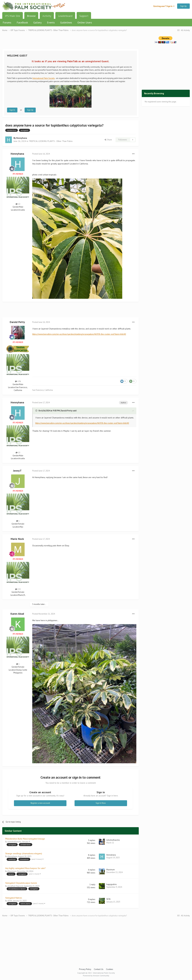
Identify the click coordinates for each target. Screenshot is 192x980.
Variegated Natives (14, 898)
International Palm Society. (44, 78)
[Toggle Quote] (37, 411)
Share (108, 140)
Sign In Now (101, 803)
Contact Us (99, 969)
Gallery (37, 22)
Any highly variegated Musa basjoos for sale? (25, 868)
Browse (31, 17)
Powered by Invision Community (96, 976)
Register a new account (40, 803)
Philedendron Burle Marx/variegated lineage (25, 839)
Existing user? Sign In (164, 6)
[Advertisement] (70, 42)
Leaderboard (65, 16)
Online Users (85, 22)
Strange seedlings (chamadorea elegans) (24, 853)
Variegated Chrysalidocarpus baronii (21, 883)
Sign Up (183, 6)
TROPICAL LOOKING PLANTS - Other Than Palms (51, 141)
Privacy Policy (85, 969)
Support (84, 16)
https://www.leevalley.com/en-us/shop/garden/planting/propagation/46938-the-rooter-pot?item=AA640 (79, 334)
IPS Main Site (13, 16)
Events (51, 22)
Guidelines (66, 22)
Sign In (12, 110)
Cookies (110, 969)
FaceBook (22, 22)
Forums (7, 22)
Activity (47, 16)
